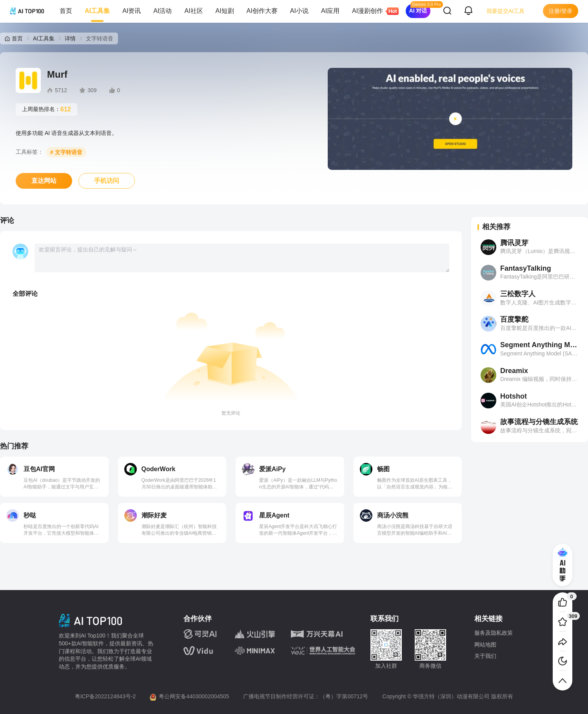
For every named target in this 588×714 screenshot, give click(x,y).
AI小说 (299, 11)
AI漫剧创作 (371, 11)
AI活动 (162, 11)
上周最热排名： (46, 109)
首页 (66, 11)
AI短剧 (225, 11)
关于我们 (485, 656)
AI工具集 (97, 11)
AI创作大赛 (262, 11)
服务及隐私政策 (494, 633)
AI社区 (193, 11)
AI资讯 (132, 11)
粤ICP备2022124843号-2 (105, 696)
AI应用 (330, 11)
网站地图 (485, 645)
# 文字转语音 (66, 152)
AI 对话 (418, 11)
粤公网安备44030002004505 (194, 696)
